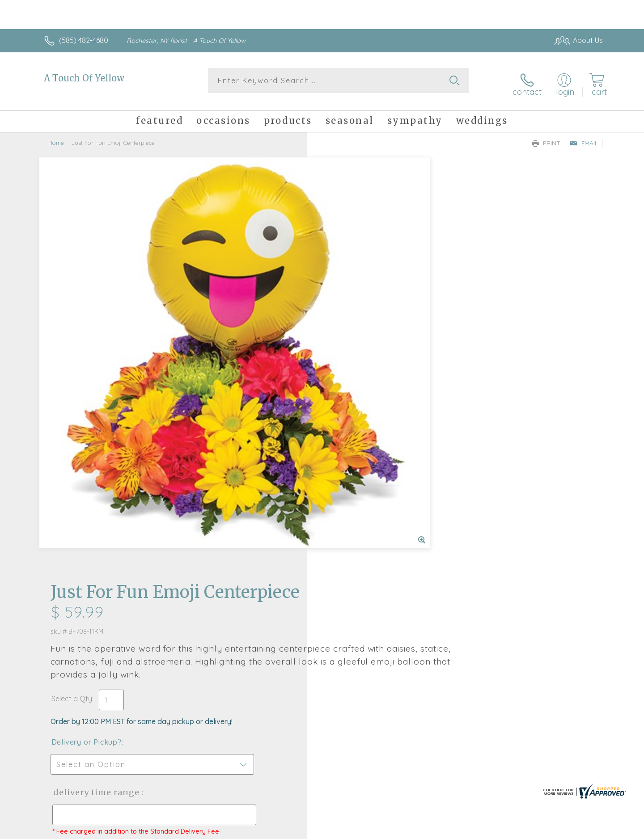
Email (584, 137)
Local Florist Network (524, 830)
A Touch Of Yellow (84, 78)
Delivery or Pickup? (358, 322)
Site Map (579, 830)
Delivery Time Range (367, 373)
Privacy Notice (460, 830)
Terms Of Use (407, 830)
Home (56, 136)
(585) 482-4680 (84, 40)
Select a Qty (343, 279)
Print (546, 137)
